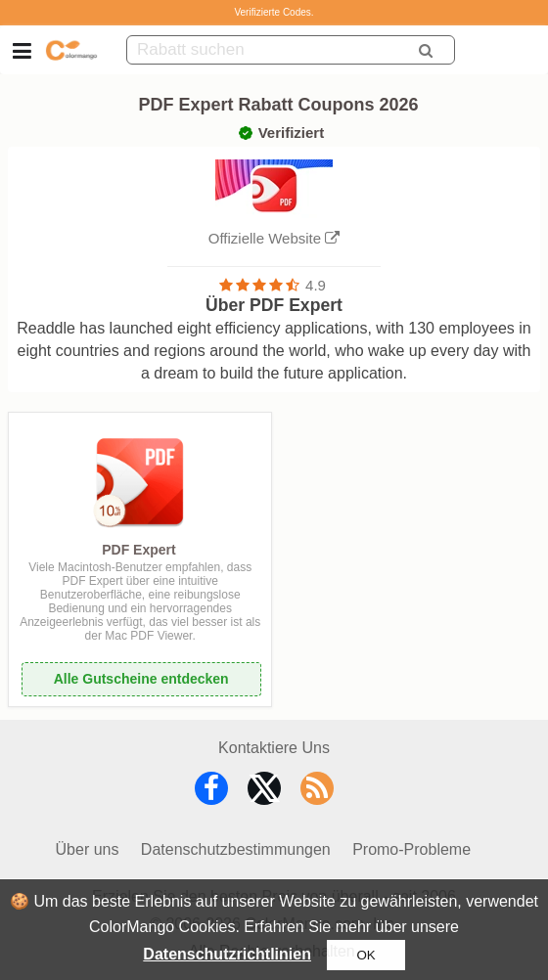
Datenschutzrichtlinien (227, 954)
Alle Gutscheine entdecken (141, 679)
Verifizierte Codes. (274, 12)
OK (365, 955)
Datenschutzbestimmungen (236, 849)
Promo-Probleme (411, 849)
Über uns (88, 849)
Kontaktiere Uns (274, 748)
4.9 (316, 285)
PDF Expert (138, 550)
